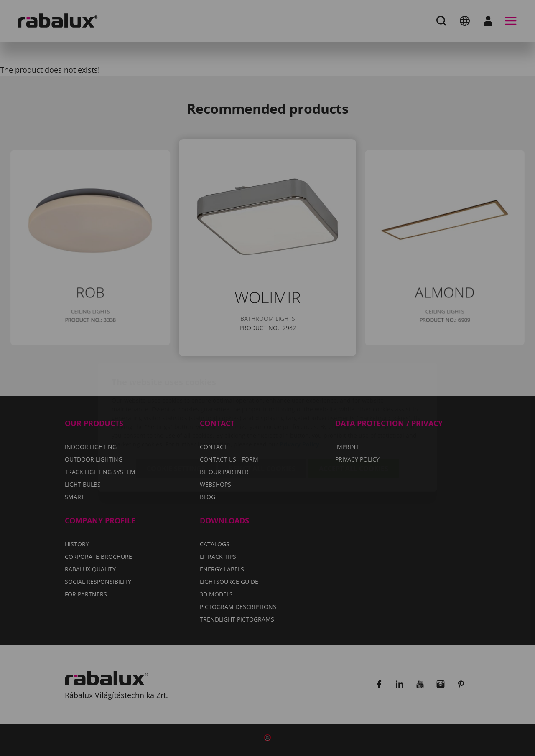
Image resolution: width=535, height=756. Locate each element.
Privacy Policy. (300, 395)
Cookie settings (176, 419)
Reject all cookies (262, 419)
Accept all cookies (354, 419)
